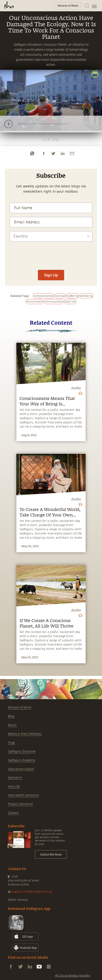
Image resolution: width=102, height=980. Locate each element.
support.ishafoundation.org (32, 892)
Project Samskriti (21, 804)
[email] (72, 153)
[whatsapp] (32, 153)
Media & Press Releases (25, 734)
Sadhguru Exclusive (22, 751)
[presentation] (51, 254)
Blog (11, 716)
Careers (13, 813)
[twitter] (53, 153)
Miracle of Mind (20, 707)
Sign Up (51, 275)
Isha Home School (21, 769)
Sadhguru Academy (22, 760)
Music (12, 725)
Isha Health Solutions (24, 795)
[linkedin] (63, 153)
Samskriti (15, 778)
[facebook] (44, 153)
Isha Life (14, 786)
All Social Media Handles (73, 976)
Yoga (11, 743)
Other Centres (18, 900)
